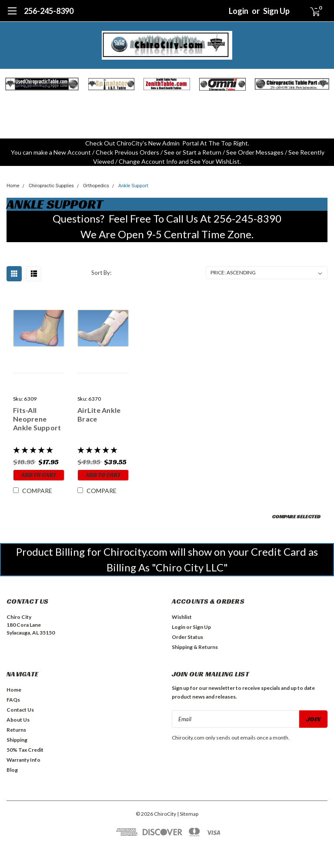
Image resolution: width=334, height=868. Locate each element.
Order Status (187, 637)
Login (239, 11)
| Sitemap (188, 814)
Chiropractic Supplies (51, 186)
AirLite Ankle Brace (99, 414)
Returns (16, 730)
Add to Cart (39, 475)
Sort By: (101, 273)
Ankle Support (133, 186)
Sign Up (276, 11)
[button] (42, 84)
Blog (12, 770)
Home (13, 186)
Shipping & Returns (195, 647)
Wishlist (182, 617)
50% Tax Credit (25, 750)
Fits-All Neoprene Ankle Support (37, 419)
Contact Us (20, 710)
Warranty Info (23, 760)
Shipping (17, 740)
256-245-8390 (49, 11)
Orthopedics (96, 186)
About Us (18, 720)
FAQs (13, 700)
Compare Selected (296, 516)
